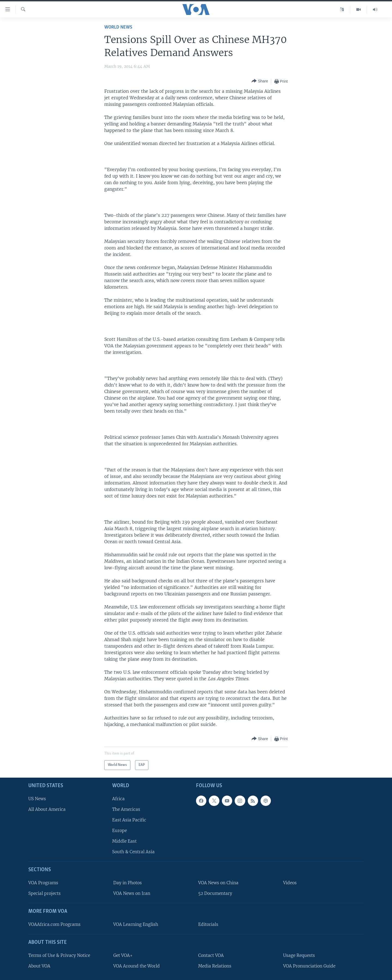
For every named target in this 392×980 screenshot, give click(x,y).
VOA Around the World (137, 966)
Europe (120, 831)
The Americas (126, 809)
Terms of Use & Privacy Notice (59, 955)
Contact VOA (211, 955)
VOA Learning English (136, 924)
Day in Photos (128, 883)
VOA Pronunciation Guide (309, 966)
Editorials (208, 924)
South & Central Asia (133, 852)
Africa (118, 798)
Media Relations (215, 966)
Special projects (45, 893)
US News (37, 798)
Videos (290, 883)
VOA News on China (218, 883)
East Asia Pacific (129, 820)
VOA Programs (43, 883)
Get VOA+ (123, 955)
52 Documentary (215, 893)
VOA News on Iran (132, 893)
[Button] (260, 81)
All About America (47, 809)
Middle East (124, 841)
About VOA (39, 966)
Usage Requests (299, 955)
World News (118, 27)
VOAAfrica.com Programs (54, 924)
